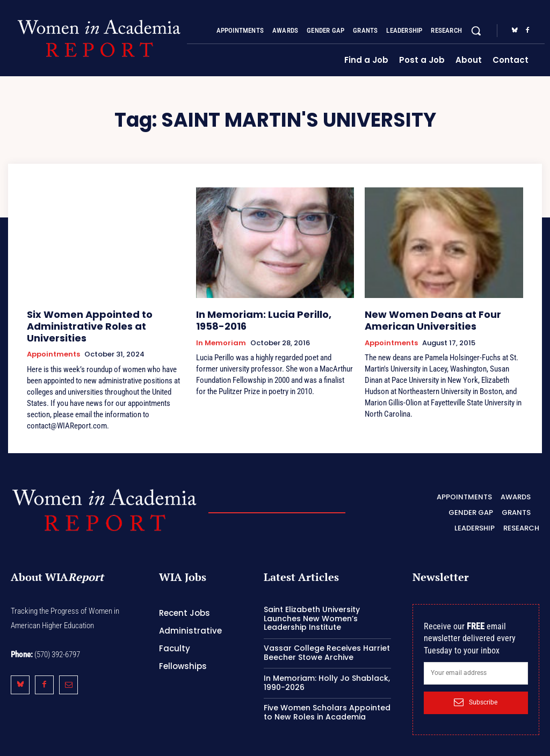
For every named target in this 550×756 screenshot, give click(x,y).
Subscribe (476, 685)
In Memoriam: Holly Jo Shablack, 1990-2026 (327, 665)
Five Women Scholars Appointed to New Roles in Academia (327, 695)
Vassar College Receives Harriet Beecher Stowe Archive (327, 635)
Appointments (53, 339)
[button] (476, 31)
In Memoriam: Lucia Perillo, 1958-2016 (267, 318)
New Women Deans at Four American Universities (422, 318)
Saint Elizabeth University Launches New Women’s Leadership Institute (312, 601)
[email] (476, 656)
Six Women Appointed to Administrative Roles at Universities (103, 318)
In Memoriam (221, 339)
